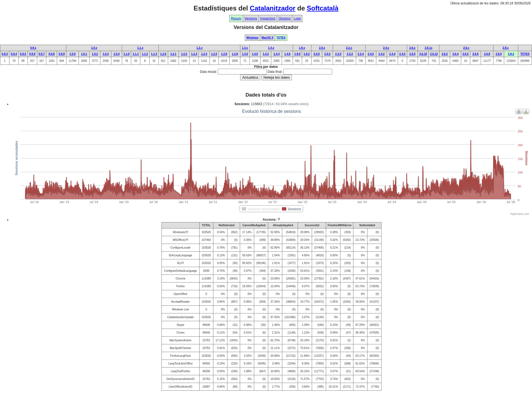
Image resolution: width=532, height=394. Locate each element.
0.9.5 (23, 54)
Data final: (275, 72)
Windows (252, 38)
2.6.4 (455, 54)
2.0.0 (317, 54)
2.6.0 (412, 54)
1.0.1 (84, 54)
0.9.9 (62, 54)
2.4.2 (381, 54)
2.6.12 (434, 54)
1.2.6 (224, 54)
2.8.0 (499, 54)
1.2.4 (204, 54)
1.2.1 (173, 54)
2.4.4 (392, 54)
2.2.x (349, 48)
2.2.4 (361, 54)
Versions (251, 18)
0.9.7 (42, 54)
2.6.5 (466, 54)
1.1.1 (136, 54)
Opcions (284, 18)
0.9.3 (5, 54)
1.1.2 (145, 54)
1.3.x (245, 48)
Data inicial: (208, 72)
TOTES (281, 38)
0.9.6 (32, 54)
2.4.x (386, 48)
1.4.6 (287, 54)
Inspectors (268, 18)
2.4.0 (371, 54)
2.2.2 (350, 54)
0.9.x (33, 48)
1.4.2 (266, 54)
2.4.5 (402, 54)
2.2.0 (338, 54)
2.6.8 (487, 54)
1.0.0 (72, 54)
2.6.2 (445, 54)
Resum (236, 18)
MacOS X (268, 38)
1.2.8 (235, 54)
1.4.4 (276, 54)
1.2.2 (184, 54)
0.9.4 (14, 54)
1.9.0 (297, 54)
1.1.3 (154, 54)
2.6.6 (475, 54)
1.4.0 (255, 54)
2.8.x (506, 48)
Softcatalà (323, 8)
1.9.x (302, 48)
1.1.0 (127, 54)
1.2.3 (194, 54)
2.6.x (412, 48)
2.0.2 (327, 54)
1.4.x (271, 48)
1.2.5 (214, 54)
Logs (297, 18)
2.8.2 (511, 54)
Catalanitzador (272, 8)
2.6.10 (423, 54)
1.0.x (94, 48)
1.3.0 (245, 54)
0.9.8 (52, 54)
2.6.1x (429, 48)
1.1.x (140, 48)
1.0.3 (106, 54)
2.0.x (322, 48)
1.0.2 (95, 54)
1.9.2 (307, 54)
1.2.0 (163, 54)
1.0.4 (117, 54)
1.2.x (200, 48)
